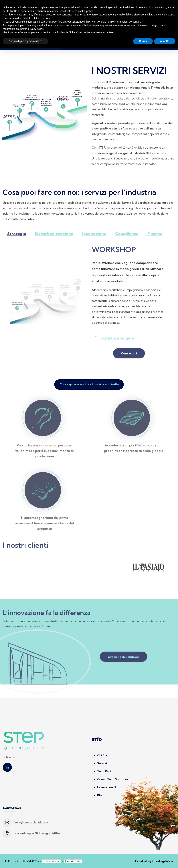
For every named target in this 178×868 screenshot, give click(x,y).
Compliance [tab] (127, 236)
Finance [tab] (155, 236)
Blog (99, 795)
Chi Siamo (102, 755)
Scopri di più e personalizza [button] (25, 861)
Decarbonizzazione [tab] (54, 236)
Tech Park (103, 771)
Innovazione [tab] (94, 236)
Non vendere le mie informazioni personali (115, 842)
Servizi (100, 763)
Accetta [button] (165, 861)
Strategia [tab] (17, 236)
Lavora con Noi (106, 787)
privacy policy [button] (36, 849)
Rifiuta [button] (143, 861)
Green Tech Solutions (111, 779)
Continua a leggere (116, 340)
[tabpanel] (89, 306)
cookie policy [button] (85, 831)
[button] (129, 340)
